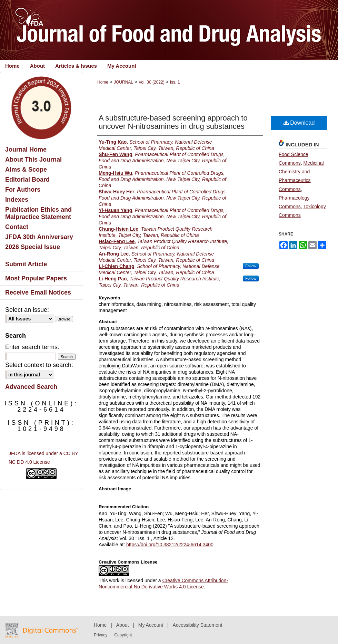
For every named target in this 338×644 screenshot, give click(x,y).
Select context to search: (39, 365)
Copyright (123, 635)
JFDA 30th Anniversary (39, 237)
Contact (17, 227)
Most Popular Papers (36, 278)
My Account (151, 625)
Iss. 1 (175, 82)
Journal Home (26, 150)
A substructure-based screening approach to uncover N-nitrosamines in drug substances (173, 122)
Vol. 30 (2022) (152, 82)
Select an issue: (27, 310)
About (123, 625)
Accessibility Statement (198, 625)
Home (103, 82)
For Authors (23, 190)
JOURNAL (123, 82)
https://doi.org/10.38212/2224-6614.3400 (170, 545)
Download (299, 123)
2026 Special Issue (33, 247)
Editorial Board (27, 180)
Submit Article (26, 264)
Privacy (101, 635)
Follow (251, 266)
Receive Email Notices (38, 292)
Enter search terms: (32, 347)
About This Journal (33, 160)
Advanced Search (31, 387)
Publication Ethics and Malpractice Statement (38, 213)
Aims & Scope (26, 170)
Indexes (17, 200)
